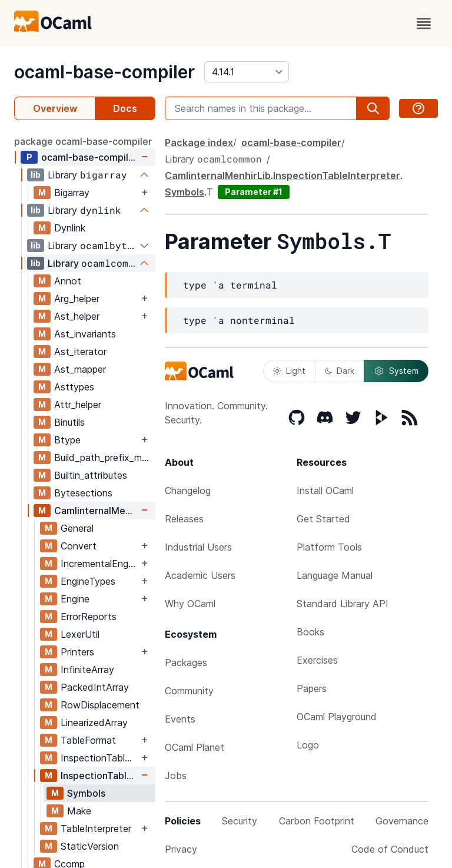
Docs (125, 108)
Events (180, 719)
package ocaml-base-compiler (83, 141)
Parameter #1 (254, 192)
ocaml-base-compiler (104, 72)
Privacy (181, 849)
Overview (55, 108)
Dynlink (70, 228)
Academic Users (200, 575)
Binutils (69, 422)
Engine (75, 599)
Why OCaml (190, 604)
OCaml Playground (337, 717)
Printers (77, 652)
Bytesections (83, 493)
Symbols (86, 793)
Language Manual (335, 575)
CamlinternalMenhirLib (96, 511)
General (77, 528)
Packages (186, 662)
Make (79, 811)
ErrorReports (89, 617)
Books (310, 632)
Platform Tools (329, 547)
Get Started (323, 519)
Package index (199, 143)
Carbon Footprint (317, 821)
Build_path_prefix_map (103, 458)
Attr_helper (78, 405)
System (396, 371)
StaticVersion (90, 846)
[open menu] (424, 24)
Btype (67, 440)
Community (189, 691)
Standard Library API (343, 604)
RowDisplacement (100, 705)
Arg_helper (77, 299)
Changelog (188, 491)
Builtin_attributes (91, 475)
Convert (79, 546)
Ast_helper (77, 316)
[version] (247, 72)
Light (289, 371)
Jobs (176, 776)
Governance (402, 821)
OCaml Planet (195, 747)
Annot (68, 281)
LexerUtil (80, 634)
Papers (312, 688)
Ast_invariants (85, 334)
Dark (340, 371)
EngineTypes (88, 581)
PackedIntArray (95, 687)
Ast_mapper (80, 369)
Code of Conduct (390, 849)
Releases (184, 519)
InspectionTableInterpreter (99, 776)
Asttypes (74, 387)
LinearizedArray (94, 723)
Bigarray (72, 193)
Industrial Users (198, 547)
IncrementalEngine (99, 564)
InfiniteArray (87, 670)
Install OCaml (325, 491)
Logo (308, 745)
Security (240, 821)
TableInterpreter (96, 829)
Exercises (317, 660)
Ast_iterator (80, 352)
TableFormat (88, 740)
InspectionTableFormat (99, 758)
